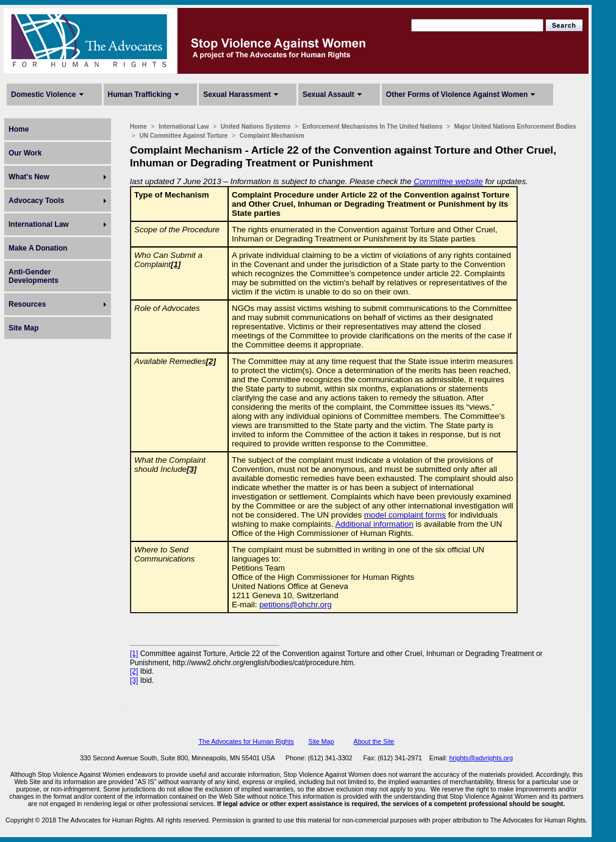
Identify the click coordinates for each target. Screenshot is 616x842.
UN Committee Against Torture (183, 136)
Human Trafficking (140, 95)
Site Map (23, 328)
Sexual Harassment (237, 95)
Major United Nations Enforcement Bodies (515, 127)
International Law (39, 224)
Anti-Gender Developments (34, 276)
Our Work (25, 153)
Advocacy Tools (36, 201)
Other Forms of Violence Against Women (457, 95)
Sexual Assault (328, 95)
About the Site (374, 741)
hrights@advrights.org (481, 758)
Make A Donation (38, 248)
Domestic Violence (44, 95)
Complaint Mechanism (272, 136)
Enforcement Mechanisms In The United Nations (372, 127)
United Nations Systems (256, 127)
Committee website (448, 181)
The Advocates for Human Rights (246, 741)
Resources (27, 304)
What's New (29, 177)
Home (19, 129)
